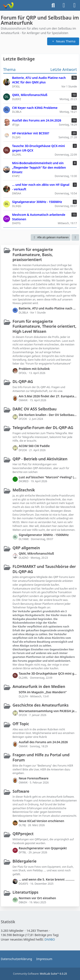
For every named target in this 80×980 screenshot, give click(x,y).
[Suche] (53, 5)
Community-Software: (40, 974)
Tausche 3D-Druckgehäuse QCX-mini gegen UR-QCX (48, 673)
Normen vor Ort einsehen (37, 898)
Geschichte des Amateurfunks (41, 705)
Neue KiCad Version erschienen (41, 821)
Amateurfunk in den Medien (39, 686)
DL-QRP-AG (23, 381)
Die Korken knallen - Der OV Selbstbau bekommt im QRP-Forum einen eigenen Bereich (48, 415)
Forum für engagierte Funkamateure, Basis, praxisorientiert (33, 254)
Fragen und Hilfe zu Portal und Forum (41, 757)
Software (21, 791)
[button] (75, 237)
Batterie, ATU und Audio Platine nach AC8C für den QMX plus (48, 308)
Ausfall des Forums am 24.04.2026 (43, 742)
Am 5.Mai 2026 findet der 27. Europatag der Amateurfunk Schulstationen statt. (48, 396)
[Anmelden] (64, 5)
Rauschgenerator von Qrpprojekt (43, 848)
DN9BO (50, 939)
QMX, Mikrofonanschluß (36, 553)
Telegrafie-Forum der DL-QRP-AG (43, 428)
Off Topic (21, 724)
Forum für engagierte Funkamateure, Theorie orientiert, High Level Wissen (44, 326)
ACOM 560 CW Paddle (34, 446)
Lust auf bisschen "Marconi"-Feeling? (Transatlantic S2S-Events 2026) (48, 477)
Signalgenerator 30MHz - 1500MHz (44, 535)
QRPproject (23, 834)
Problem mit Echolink (34, 369)
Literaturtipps (25, 892)
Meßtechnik (24, 490)
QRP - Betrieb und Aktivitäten (40, 459)
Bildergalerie (25, 861)
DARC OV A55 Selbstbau (35, 409)
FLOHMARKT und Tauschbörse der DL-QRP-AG (44, 569)
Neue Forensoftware (34, 778)
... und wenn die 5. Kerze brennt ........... (47, 879)
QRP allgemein (26, 548)
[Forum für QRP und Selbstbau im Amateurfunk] (8, 5)
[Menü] (74, 5)
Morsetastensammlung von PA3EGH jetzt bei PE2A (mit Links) (48, 711)
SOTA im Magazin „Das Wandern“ (43, 692)
